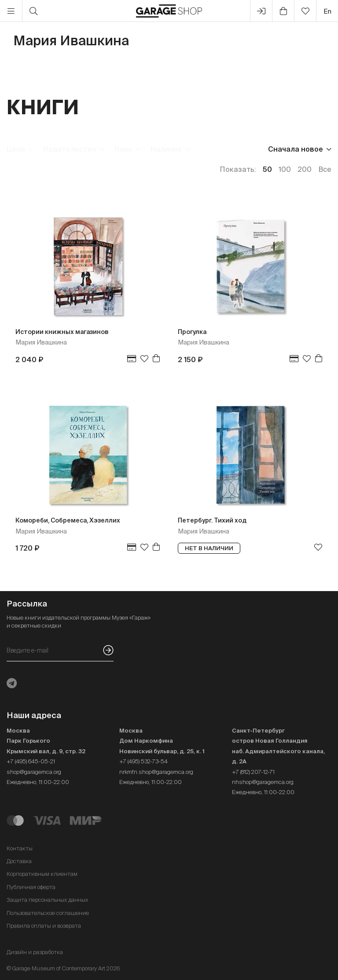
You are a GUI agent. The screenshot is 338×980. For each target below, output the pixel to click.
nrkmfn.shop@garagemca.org (156, 772)
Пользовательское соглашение (48, 913)
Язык (123, 149)
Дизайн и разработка (35, 952)
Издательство (70, 149)
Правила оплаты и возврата (44, 926)
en (327, 11)
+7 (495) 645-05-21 (31, 761)
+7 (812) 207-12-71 (253, 772)
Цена (16, 149)
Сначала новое (296, 149)
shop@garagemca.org (34, 772)
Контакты (20, 848)
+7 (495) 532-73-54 (143, 761)
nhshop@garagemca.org (263, 782)
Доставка (19, 861)
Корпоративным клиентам (42, 874)
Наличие (166, 149)
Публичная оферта (31, 887)
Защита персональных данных (47, 900)
